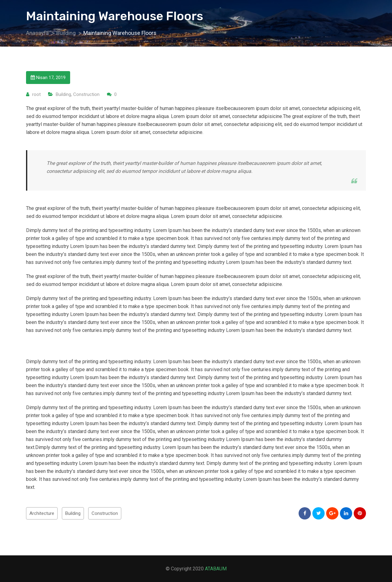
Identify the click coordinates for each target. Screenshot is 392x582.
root (36, 94)
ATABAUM (216, 569)
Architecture (42, 513)
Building (63, 94)
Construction (86, 94)
